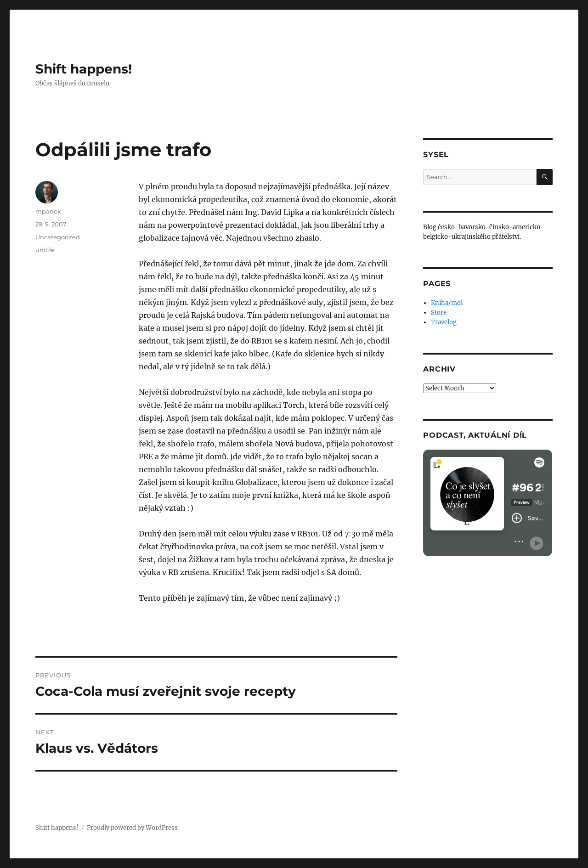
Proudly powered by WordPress (132, 828)
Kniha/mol (447, 303)
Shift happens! (84, 69)
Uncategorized (58, 237)
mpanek (48, 211)
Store (439, 313)
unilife (45, 250)
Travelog (444, 322)
